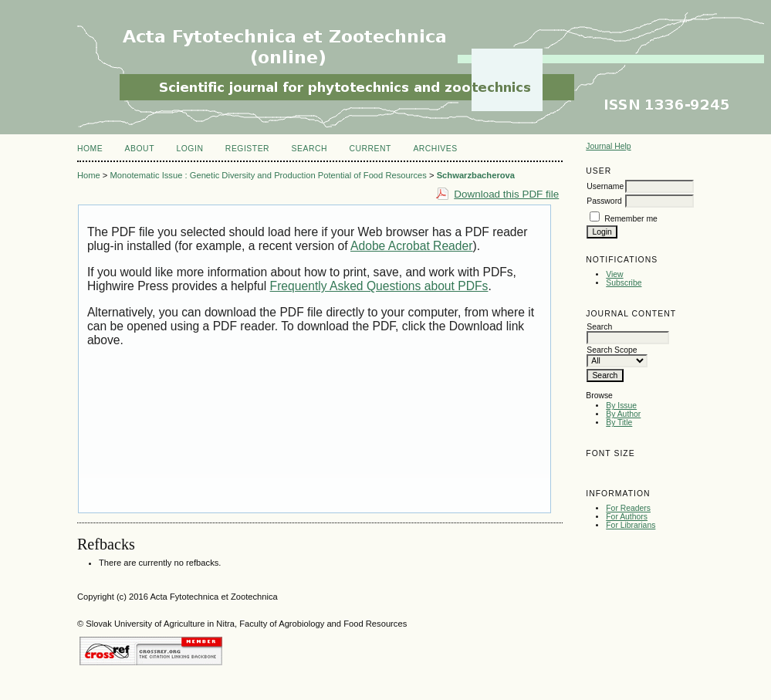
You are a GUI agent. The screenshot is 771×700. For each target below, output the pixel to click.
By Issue (621, 406)
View (614, 274)
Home (90, 149)
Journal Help (608, 146)
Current (370, 149)
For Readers (628, 508)
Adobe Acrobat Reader (411, 246)
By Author (623, 414)
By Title (619, 423)
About (140, 149)
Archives (435, 149)
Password (604, 201)
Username (605, 186)
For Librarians (631, 525)
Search (309, 149)
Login (189, 149)
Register (247, 149)
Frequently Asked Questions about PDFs (379, 286)
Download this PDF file (506, 194)
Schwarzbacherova (476, 175)
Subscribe (624, 283)
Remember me (631, 219)
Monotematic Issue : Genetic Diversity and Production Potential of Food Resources (268, 175)
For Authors (627, 517)
